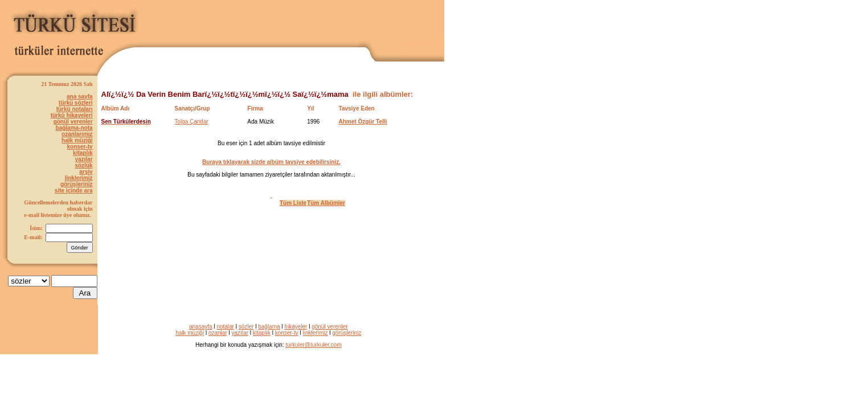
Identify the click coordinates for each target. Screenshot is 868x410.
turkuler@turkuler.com (314, 345)
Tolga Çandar (191, 122)
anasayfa (201, 327)
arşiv (86, 172)
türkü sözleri (75, 103)
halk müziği (77, 140)
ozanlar (218, 333)
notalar (225, 327)
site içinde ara (74, 190)
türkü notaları (75, 109)
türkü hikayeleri (72, 115)
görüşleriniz (77, 184)
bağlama (269, 327)
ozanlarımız (77, 134)
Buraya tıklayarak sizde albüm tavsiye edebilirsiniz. (271, 162)
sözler (246, 327)
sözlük (83, 165)
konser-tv (80, 147)
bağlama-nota (74, 128)
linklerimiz (79, 178)
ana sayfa (80, 97)
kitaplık (83, 153)
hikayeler (296, 327)
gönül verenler (73, 122)
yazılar (83, 159)
